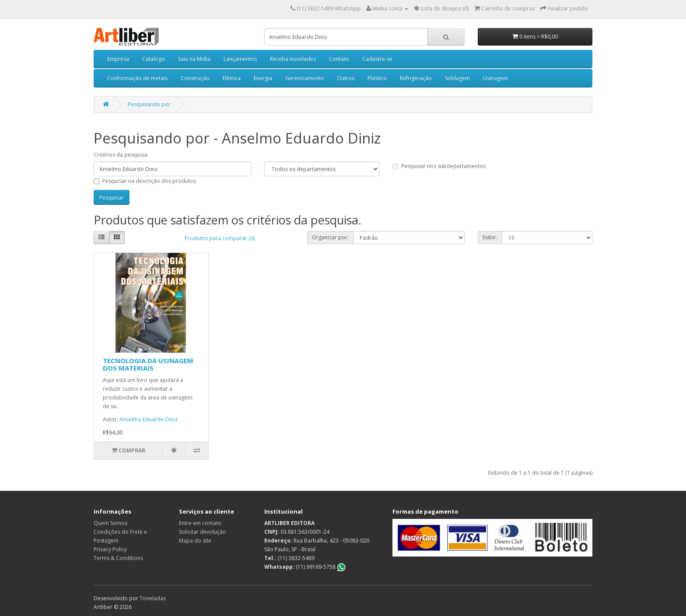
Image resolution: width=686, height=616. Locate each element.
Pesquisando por (149, 104)
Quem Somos (110, 523)
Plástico (377, 78)
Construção (195, 78)
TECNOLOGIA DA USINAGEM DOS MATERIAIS (148, 364)
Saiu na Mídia (194, 59)
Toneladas (153, 598)
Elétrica (232, 78)
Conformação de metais (137, 78)
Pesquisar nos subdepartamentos (439, 166)
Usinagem (495, 78)
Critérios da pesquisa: (121, 155)
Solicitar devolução (203, 532)
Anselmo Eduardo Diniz (149, 419)
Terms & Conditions (118, 558)
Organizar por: (330, 237)
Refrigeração (416, 78)
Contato (339, 59)
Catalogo (154, 59)
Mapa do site (195, 541)
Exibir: (490, 237)
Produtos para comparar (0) (220, 238)
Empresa (118, 59)
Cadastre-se (377, 59)
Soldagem (457, 78)
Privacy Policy (110, 549)
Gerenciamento (304, 78)
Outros (346, 78)
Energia (263, 78)
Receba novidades (293, 59)
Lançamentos (240, 59)
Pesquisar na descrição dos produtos (145, 181)
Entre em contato (200, 523)
